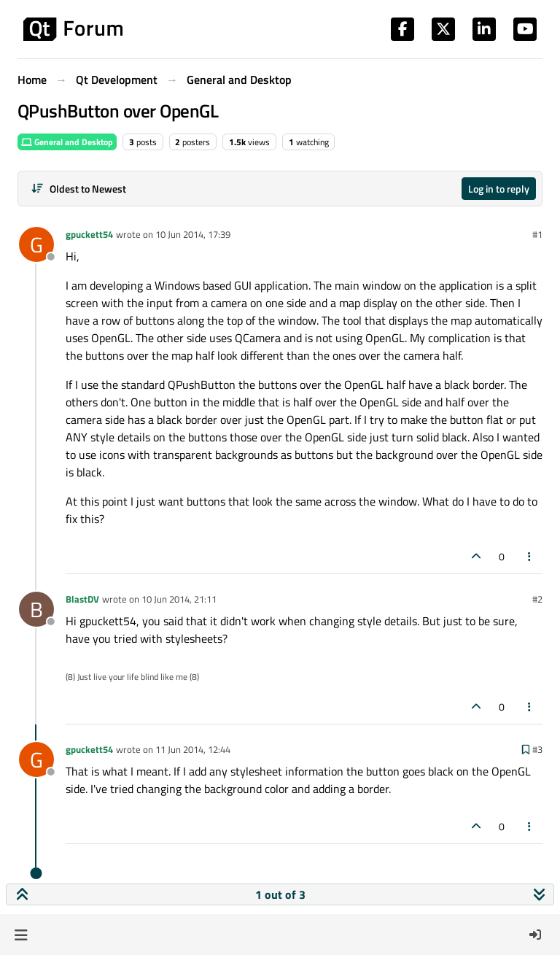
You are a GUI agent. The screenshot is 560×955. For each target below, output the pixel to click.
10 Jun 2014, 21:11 (179, 599)
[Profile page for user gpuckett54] (36, 244)
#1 (537, 234)
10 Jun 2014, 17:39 (193, 234)
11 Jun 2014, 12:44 (193, 749)
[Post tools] (530, 556)
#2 (537, 599)
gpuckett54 (89, 234)
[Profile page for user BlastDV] (36, 609)
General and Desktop (67, 142)
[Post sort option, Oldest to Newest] (78, 189)
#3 (537, 749)
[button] (21, 935)
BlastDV (82, 599)
